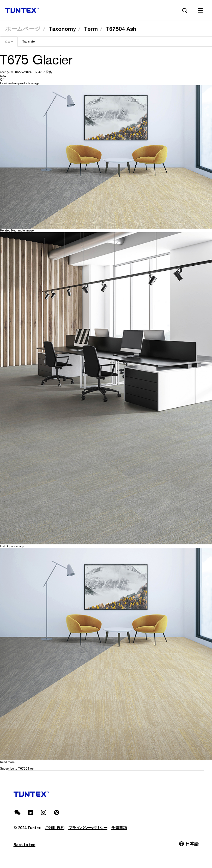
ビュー (11, 43)
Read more (7, 762)
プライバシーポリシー (88, 828)
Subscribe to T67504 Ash (18, 769)
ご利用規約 (55, 828)
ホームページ (23, 29)
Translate (29, 41)
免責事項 (119, 828)
